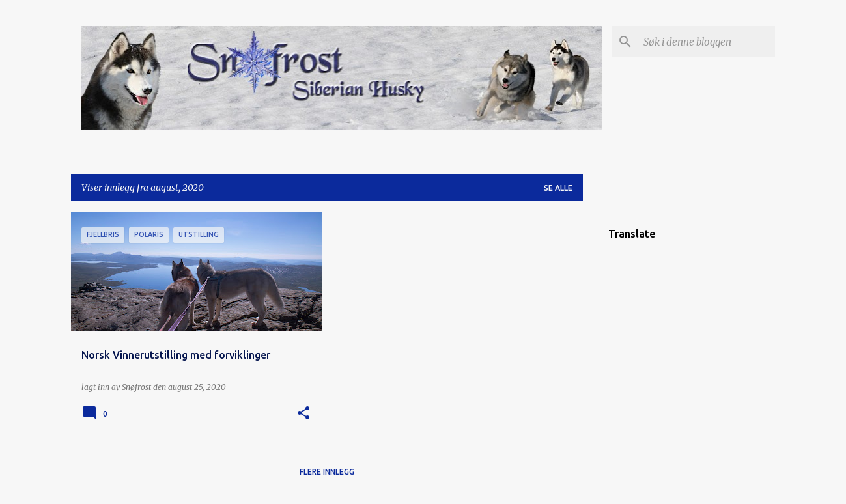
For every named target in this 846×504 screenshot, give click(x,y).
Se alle (558, 188)
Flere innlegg (327, 472)
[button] (303, 414)
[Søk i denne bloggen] (707, 42)
